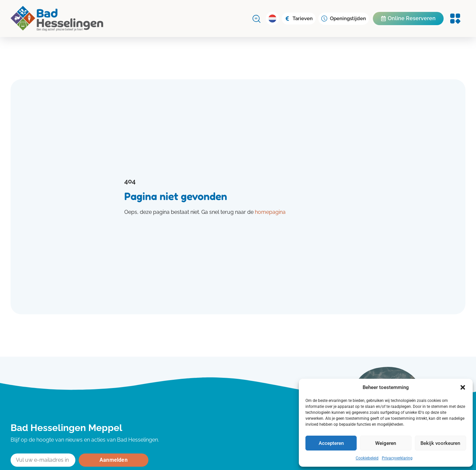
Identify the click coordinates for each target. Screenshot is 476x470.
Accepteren (331, 443)
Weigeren (386, 443)
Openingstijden (348, 19)
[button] (463, 387)
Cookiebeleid (367, 458)
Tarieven (303, 19)
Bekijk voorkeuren (440, 443)
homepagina (270, 212)
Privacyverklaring (397, 458)
